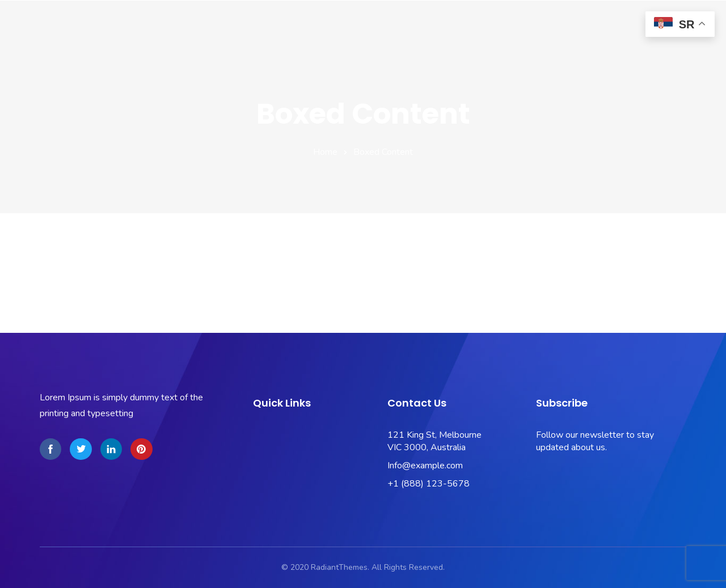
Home (325, 152)
